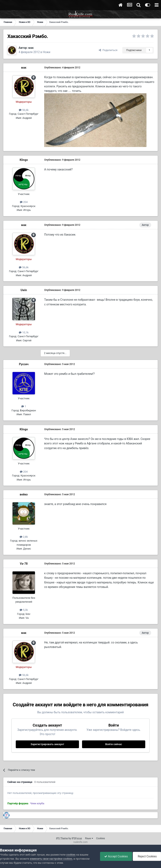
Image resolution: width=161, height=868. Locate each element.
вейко (24, 494)
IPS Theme (62, 838)
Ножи (47, 52)
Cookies (101, 838)
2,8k (24, 537)
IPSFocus (77, 838)
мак (31, 48)
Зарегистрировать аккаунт (47, 744)
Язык (89, 838)
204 (24, 202)
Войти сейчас (114, 744)
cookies (71, 855)
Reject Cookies (147, 856)
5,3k (24, 610)
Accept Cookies (116, 856)
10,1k (24, 332)
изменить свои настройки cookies (51, 859)
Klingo (24, 160)
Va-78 (24, 564)
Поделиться (108, 50)
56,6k (24, 110)
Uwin (24, 290)
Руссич (24, 364)
